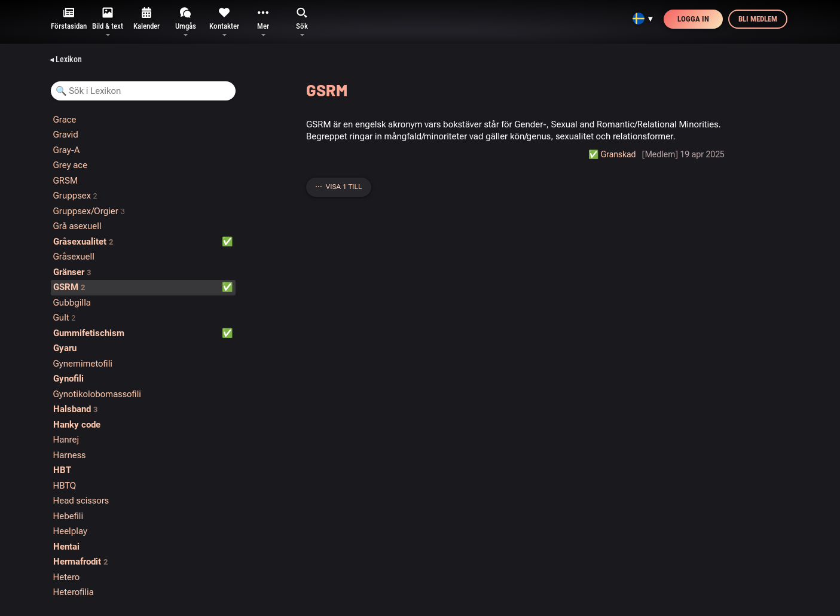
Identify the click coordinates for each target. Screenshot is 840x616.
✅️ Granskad (612, 154)
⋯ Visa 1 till (339, 187)
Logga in (693, 19)
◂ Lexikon (66, 59)
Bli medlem (758, 19)
